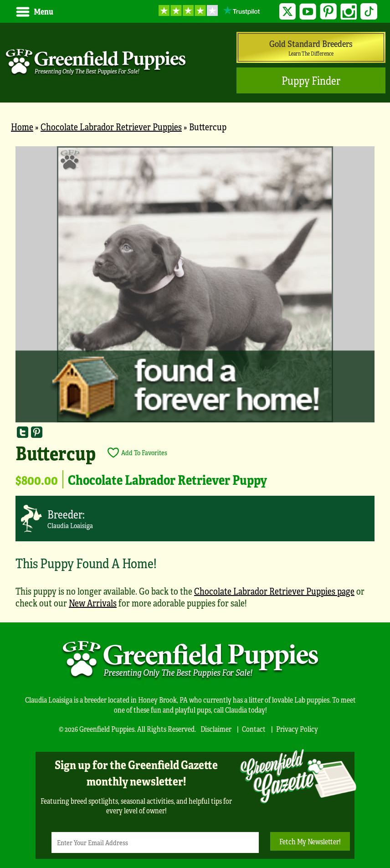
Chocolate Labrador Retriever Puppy (167, 479)
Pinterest (328, 12)
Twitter (288, 12)
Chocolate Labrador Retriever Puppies (111, 126)
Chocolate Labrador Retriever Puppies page (274, 591)
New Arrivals (93, 603)
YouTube (308, 12)
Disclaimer (216, 729)
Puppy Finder (311, 80)
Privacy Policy (297, 729)
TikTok (369, 12)
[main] (195, 382)
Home (22, 126)
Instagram (349, 12)
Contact (254, 729)
